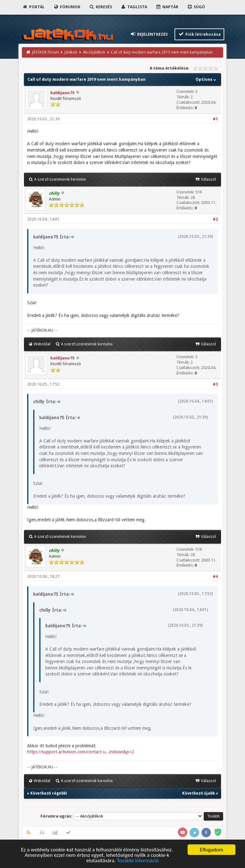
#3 (215, 384)
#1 (215, 119)
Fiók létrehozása (200, 34)
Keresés (100, 7)
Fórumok (67, 7)
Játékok (71, 52)
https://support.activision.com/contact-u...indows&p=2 (81, 752)
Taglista (134, 7)
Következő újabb (198, 793)
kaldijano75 (62, 93)
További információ (138, 861)
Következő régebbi (49, 793)
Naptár (167, 7)
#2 (215, 219)
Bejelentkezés (149, 34)
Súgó (196, 7)
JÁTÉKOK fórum (46, 52)
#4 (215, 577)
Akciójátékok (94, 52)
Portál (33, 7)
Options (207, 79)
